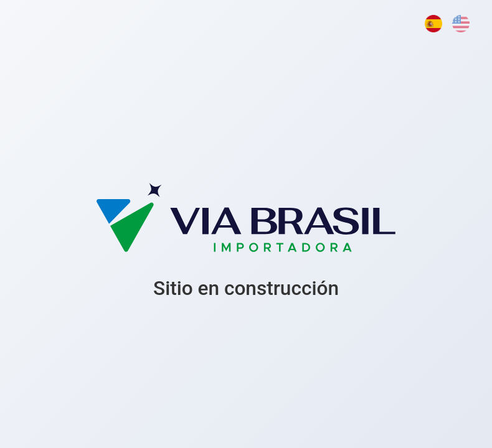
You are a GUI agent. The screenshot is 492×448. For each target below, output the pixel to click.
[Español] (433, 24)
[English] (461, 24)
